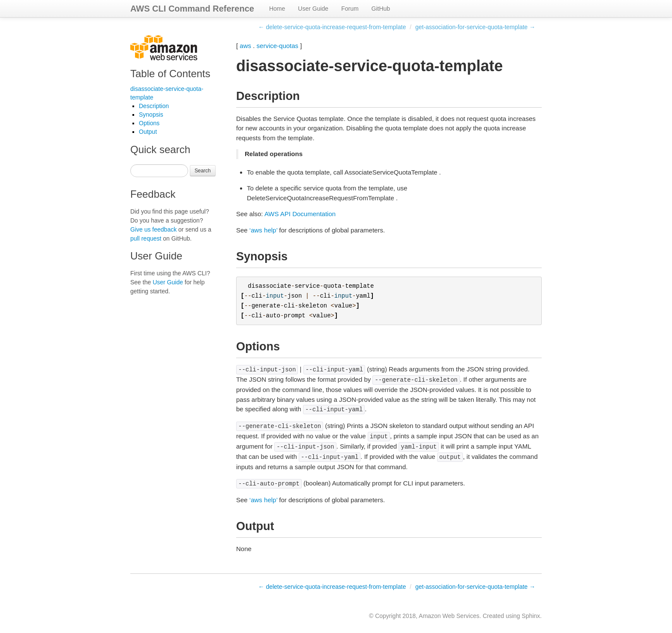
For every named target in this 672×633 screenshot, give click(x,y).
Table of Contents (170, 74)
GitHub (381, 9)
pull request (146, 238)
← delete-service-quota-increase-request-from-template (332, 27)
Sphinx (531, 616)
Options (149, 123)
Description (154, 106)
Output (148, 132)
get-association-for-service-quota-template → (475, 27)
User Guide (313, 9)
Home (277, 9)
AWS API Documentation (300, 214)
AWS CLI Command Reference (192, 9)
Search (203, 171)
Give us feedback (153, 229)
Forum (350, 9)
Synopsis (151, 115)
